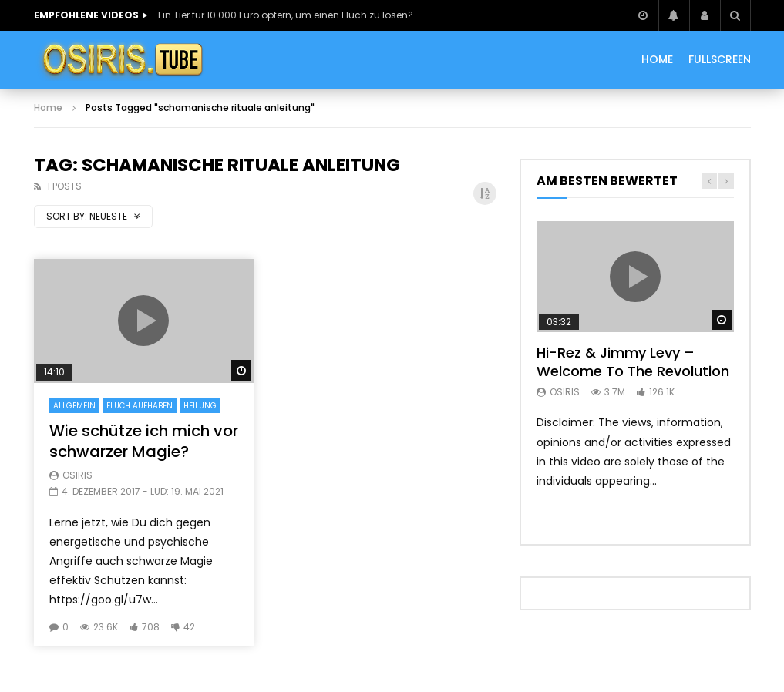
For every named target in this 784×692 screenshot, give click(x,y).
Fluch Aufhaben (140, 406)
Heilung (200, 406)
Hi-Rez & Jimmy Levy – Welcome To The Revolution (633, 362)
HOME (657, 59)
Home (48, 107)
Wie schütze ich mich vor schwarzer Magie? (144, 441)
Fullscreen (720, 59)
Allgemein (74, 406)
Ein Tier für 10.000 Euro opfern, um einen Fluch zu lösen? (286, 15)
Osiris (77, 475)
